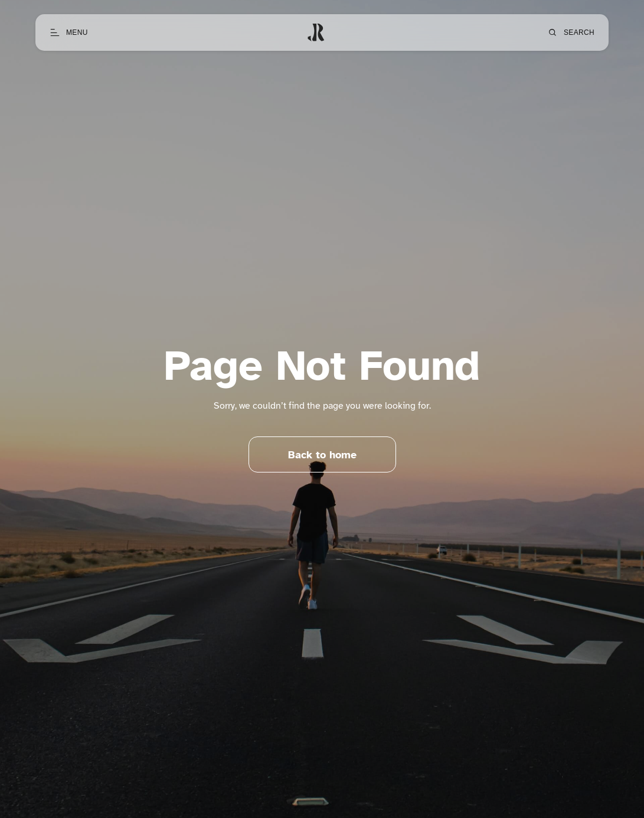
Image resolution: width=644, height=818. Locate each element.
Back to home (322, 457)
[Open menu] (69, 32)
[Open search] (571, 32)
